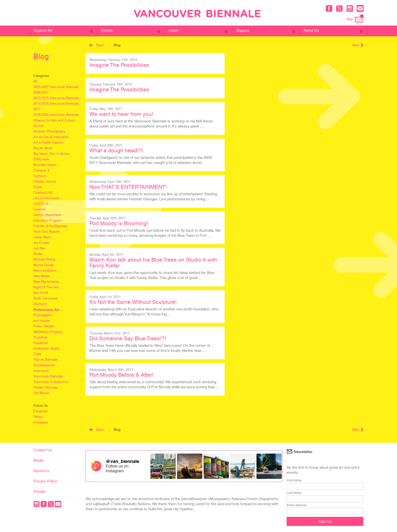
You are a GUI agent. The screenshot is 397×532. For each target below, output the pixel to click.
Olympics (40, 304)
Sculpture (40, 337)
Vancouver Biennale (48, 376)
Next (358, 45)
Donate (39, 491)
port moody (42, 321)
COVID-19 (41, 204)
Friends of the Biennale (50, 226)
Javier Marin (42, 237)
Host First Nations (47, 232)
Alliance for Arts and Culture (54, 120)
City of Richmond (46, 198)
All (35, 81)
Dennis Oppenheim (47, 215)
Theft (37, 354)
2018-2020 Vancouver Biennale (56, 115)
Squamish (41, 343)
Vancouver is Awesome (51, 382)
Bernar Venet (43, 148)
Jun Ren (39, 248)
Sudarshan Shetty (47, 348)
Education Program (47, 220)
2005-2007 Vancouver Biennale (56, 87)
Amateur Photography (49, 131)
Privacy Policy (45, 481)
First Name (294, 480)
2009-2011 (41, 92)
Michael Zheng (44, 259)
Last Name (294, 493)
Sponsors (41, 471)
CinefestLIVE (43, 193)
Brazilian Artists (45, 165)
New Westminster (46, 282)
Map (355, 19)
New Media (42, 276)
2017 (37, 109)
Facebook (41, 411)
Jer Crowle (41, 243)
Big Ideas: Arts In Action (52, 154)
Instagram (41, 422)
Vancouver (41, 371)
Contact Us (43, 450)
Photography (43, 315)
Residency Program (48, 332)
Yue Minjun (41, 393)
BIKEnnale (41, 159)
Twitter (38, 417)
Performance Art (46, 310)
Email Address (297, 505)
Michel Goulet (44, 265)
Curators (40, 209)
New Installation (45, 271)
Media (38, 254)
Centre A (40, 176)
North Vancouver (46, 298)
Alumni (38, 126)
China (38, 187)
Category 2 (41, 170)
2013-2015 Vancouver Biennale (56, 98)
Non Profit (41, 293)
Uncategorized (44, 365)
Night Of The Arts (46, 287)
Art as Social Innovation (51, 137)
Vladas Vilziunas (46, 387)
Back (97, 45)
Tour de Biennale (46, 360)
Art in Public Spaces (48, 143)
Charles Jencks (45, 182)
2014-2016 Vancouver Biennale (56, 104)
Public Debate (44, 326)
